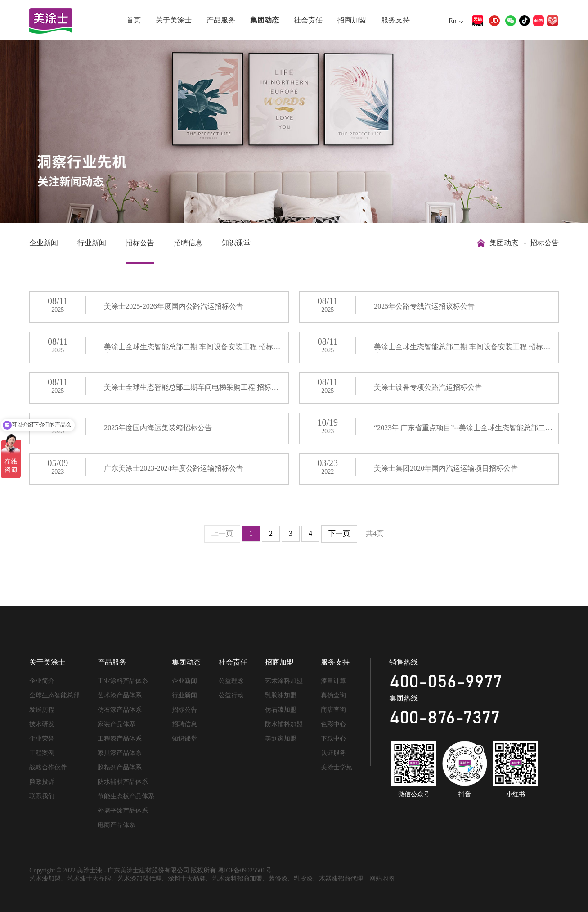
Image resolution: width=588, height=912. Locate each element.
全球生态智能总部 (54, 695)
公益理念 (231, 681)
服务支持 (395, 20)
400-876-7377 (444, 718)
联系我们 (42, 796)
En (453, 21)
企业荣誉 (42, 739)
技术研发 (42, 724)
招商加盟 (352, 20)
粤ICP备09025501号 (245, 870)
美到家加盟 (281, 739)
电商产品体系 (117, 825)
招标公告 (140, 243)
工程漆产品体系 (120, 739)
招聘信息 (188, 243)
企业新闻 (44, 243)
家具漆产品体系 (120, 753)
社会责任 (308, 20)
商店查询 (333, 710)
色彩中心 (333, 724)
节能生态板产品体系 (126, 796)
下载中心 (333, 739)
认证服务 (333, 753)
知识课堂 (236, 243)
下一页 (339, 533)
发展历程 (42, 710)
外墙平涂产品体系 (123, 811)
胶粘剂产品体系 (120, 767)
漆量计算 (333, 681)
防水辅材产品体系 (123, 782)
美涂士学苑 (337, 767)
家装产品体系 (117, 724)
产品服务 (221, 20)
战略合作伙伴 (48, 767)
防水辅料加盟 (284, 724)
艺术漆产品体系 (120, 695)
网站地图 (382, 878)
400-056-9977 (446, 682)
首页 (134, 20)
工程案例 (42, 753)
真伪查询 (333, 695)
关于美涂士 (174, 20)
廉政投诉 (42, 782)
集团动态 (265, 20)
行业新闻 (92, 243)
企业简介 (42, 681)
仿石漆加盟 (281, 710)
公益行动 (231, 695)
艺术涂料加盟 (284, 681)
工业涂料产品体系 (123, 681)
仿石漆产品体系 (120, 710)
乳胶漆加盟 (281, 695)
